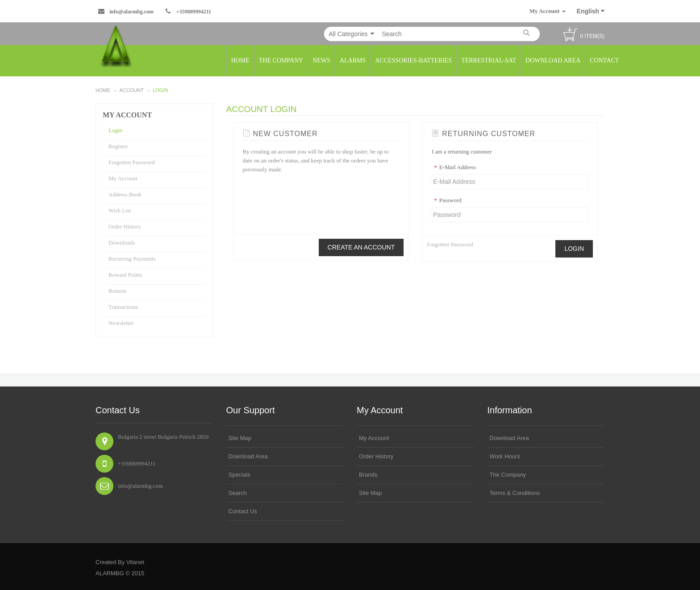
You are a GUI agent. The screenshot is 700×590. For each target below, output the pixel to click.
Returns (117, 291)
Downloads (122, 243)
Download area (248, 456)
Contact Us (243, 511)
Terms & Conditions (515, 493)
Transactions (123, 307)
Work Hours (505, 456)
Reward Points (125, 275)
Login (160, 90)
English (591, 11)
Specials (240, 475)
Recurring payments (132, 259)
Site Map (240, 438)
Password (446, 200)
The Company (508, 475)
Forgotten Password (131, 162)
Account (131, 90)
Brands (368, 475)
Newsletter (121, 323)
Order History (125, 226)
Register (118, 146)
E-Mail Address (454, 167)
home (103, 90)
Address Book (125, 194)
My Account (123, 178)
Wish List (120, 210)
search (238, 493)
